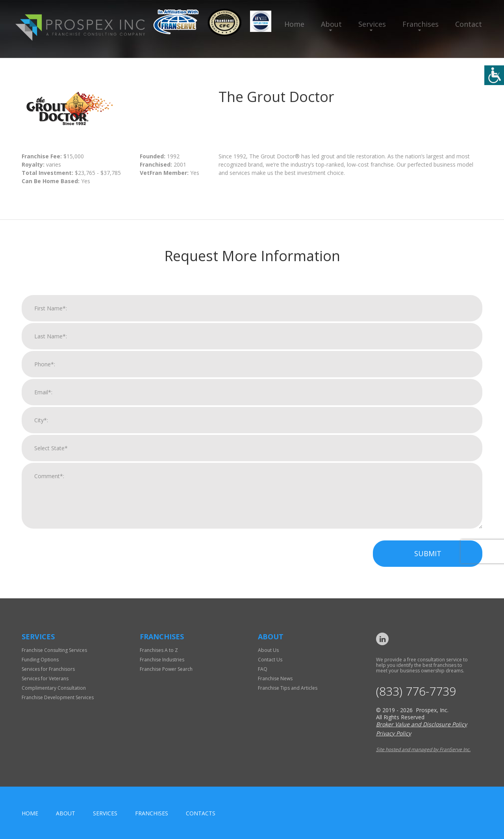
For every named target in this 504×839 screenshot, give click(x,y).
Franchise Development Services (58, 697)
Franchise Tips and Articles (288, 688)
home (30, 813)
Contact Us (270, 660)
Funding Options (40, 660)
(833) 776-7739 (416, 691)
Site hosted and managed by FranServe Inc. (423, 749)
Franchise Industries (162, 660)
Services (372, 24)
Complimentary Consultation (54, 688)
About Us (268, 650)
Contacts (201, 813)
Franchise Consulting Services (54, 650)
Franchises (421, 24)
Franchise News (275, 678)
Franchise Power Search (166, 669)
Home (294, 24)
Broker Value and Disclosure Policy (422, 724)
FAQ (263, 669)
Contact (469, 24)
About (331, 24)
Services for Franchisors (48, 669)
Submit (428, 561)
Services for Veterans (45, 678)
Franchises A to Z (159, 650)
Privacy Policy (394, 733)
